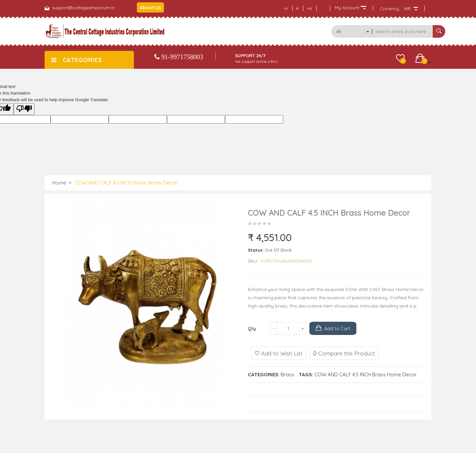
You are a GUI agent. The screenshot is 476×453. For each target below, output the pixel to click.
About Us (150, 7)
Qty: (252, 328)
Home (59, 183)
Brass (287, 374)
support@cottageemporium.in (83, 8)
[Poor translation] (24, 109)
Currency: (390, 9)
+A (309, 8)
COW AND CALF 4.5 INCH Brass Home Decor (126, 183)
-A (285, 8)
